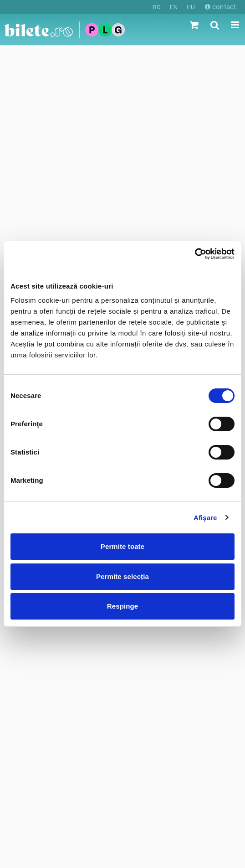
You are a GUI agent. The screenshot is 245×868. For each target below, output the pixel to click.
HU (191, 7)
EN (174, 7)
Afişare (205, 518)
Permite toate (122, 546)
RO (157, 7)
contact (220, 7)
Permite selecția (122, 576)
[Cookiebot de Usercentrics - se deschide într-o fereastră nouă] (195, 254)
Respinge (122, 606)
